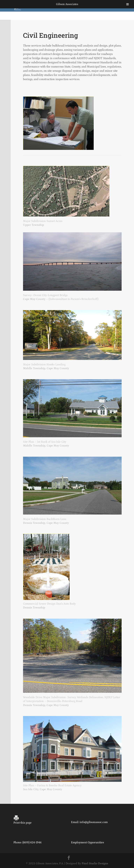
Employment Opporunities (88, 842)
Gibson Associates (67, 4)
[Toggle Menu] (128, 4)
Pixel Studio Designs (95, 863)
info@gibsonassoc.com (94, 822)
